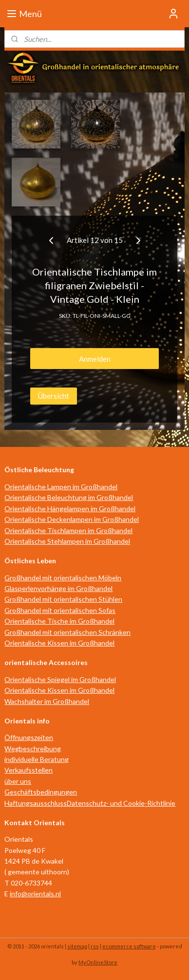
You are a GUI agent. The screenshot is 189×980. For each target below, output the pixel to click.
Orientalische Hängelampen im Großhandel (70, 508)
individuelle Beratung (37, 759)
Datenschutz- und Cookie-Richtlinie (121, 803)
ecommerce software (129, 946)
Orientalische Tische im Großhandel (59, 621)
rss (95, 946)
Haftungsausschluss (36, 803)
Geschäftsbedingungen (41, 792)
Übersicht (54, 395)
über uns (18, 781)
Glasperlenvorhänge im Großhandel (58, 588)
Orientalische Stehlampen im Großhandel (67, 541)
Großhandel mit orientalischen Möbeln (63, 578)
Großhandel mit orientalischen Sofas (60, 610)
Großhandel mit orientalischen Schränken (67, 632)
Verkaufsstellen (28, 770)
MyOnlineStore (98, 962)
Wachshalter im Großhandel (47, 701)
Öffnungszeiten (29, 737)
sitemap (77, 946)
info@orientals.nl (35, 894)
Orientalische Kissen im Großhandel (59, 643)
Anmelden (95, 358)
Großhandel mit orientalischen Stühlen (63, 599)
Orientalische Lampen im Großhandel (61, 487)
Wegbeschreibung (33, 749)
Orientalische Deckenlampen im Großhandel (72, 519)
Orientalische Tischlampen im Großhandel (68, 530)
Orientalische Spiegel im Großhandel (60, 679)
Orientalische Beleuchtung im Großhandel (69, 497)
